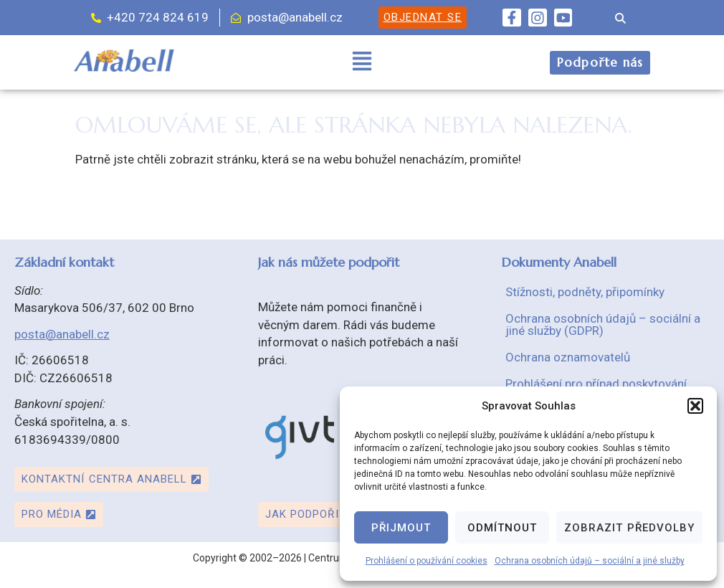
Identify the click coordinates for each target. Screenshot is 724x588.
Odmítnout (502, 528)
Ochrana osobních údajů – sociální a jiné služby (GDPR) (603, 324)
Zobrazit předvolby (629, 528)
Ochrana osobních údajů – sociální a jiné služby (590, 561)
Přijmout (401, 528)
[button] (695, 406)
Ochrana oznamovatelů (568, 357)
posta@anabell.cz (62, 334)
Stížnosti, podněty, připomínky (585, 292)
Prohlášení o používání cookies (427, 561)
